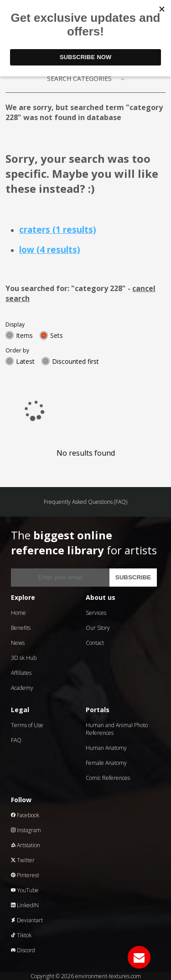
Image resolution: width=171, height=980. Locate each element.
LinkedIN (25, 905)
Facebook (25, 815)
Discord (23, 950)
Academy (22, 688)
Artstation (26, 845)
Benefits (21, 628)
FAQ (16, 740)
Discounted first (75, 361)
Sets (57, 335)
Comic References (108, 778)
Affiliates (21, 673)
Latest (25, 361)
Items (24, 335)
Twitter (23, 860)
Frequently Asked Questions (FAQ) (85, 502)
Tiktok (21, 935)
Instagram (26, 830)
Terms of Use (27, 725)
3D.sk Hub (24, 658)
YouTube (25, 890)
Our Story (98, 628)
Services (96, 613)
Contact (95, 643)
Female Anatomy (106, 763)
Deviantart (27, 920)
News (18, 643)
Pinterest (25, 875)
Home (18, 613)
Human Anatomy (106, 748)
